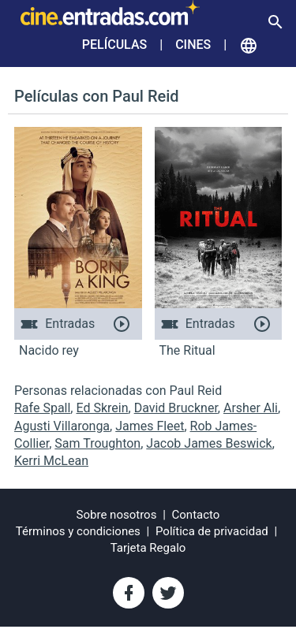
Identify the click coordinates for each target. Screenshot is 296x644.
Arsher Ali (251, 408)
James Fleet (150, 426)
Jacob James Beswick (209, 443)
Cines (193, 45)
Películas (114, 45)
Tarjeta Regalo (148, 548)
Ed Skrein (102, 408)
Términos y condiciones (78, 531)
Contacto (196, 515)
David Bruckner (176, 408)
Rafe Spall (42, 408)
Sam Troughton (97, 443)
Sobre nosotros (117, 515)
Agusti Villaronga (62, 426)
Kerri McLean (51, 461)
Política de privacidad (212, 531)
